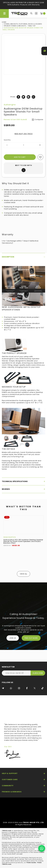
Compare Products (36, 13)
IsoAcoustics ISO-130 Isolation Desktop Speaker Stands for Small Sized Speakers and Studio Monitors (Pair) (23, 541)
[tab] (23, 257)
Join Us (13, 638)
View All (23, 574)
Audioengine (10, 105)
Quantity (7, 140)
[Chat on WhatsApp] (42, 848)
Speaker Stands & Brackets (15, 26)
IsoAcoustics (10, 537)
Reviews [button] (23, 489)
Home (4, 22)
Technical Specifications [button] (23, 481)
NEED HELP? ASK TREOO (24, 134)
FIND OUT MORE (31, 638)
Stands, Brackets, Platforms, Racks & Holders (23, 24)
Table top (32, 26)
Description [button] (23, 257)
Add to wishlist (40, 157)
